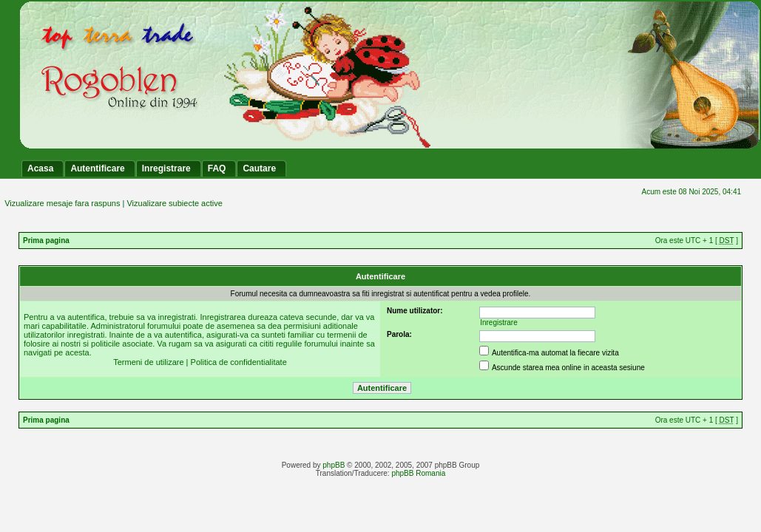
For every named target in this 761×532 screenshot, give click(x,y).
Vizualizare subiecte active (174, 203)
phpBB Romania (418, 473)
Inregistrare (499, 323)
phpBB (334, 465)
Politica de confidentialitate (239, 362)
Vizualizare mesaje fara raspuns (62, 203)
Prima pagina (46, 241)
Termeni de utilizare (148, 362)
